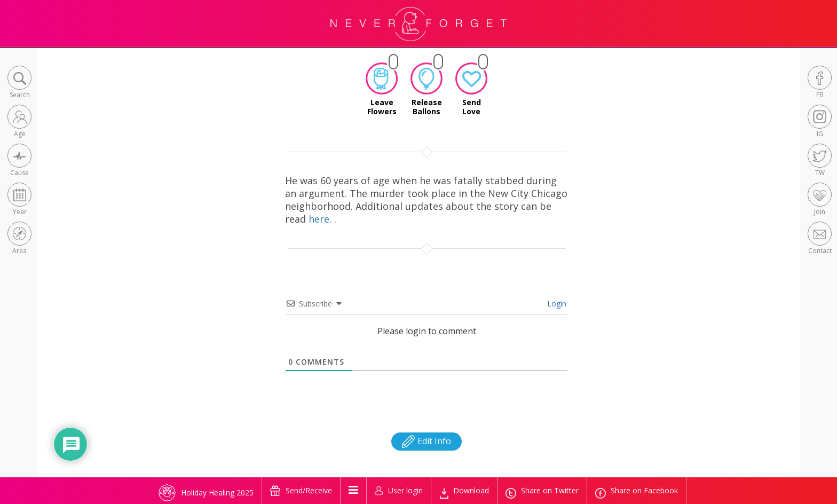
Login (556, 304)
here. (321, 219)
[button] (19, 83)
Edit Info (427, 441)
